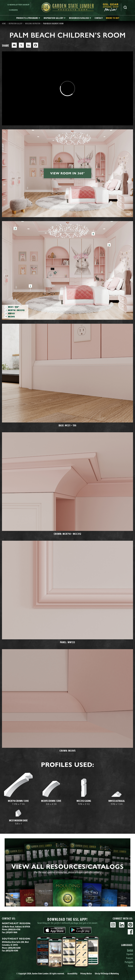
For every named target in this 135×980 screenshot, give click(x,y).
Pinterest (130, 925)
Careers (13, 10)
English (130, 950)
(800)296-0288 (14, 948)
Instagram (113, 925)
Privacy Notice (86, 974)
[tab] (28, 18)
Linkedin (122, 925)
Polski (131, 966)
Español (130, 954)
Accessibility (72, 974)
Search (125, 7)
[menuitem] (112, 7)
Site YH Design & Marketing (107, 974)
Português (129, 962)
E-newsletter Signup (19, 5)
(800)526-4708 (14, 929)
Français (130, 958)
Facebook (130, 932)
